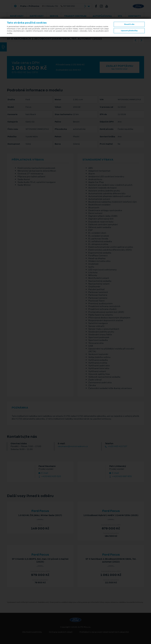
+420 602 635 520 (50, 476)
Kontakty (135, 16)
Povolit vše (129, 24)
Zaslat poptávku (120, 67)
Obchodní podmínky (32, 632)
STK (120, 16)
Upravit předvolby (129, 31)
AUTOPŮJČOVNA (102, 16)
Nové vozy (17, 16)
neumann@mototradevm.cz (73, 446)
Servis (54, 16)
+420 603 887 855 (120, 476)
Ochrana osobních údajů (61, 632)
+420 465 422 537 (116, 446)
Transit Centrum (75, 16)
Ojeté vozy (37, 16)
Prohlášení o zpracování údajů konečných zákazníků (104, 632)
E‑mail (43, 473)
